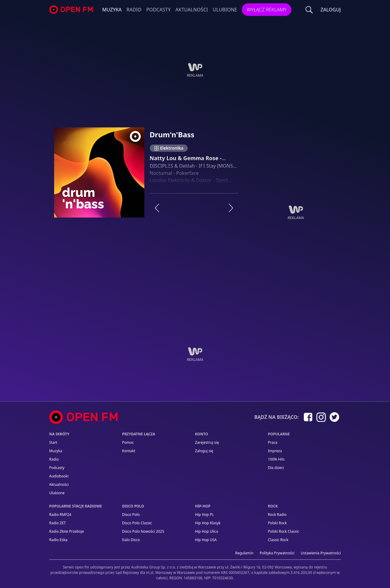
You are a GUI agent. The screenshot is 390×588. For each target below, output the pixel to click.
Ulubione (225, 10)
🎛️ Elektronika (169, 148)
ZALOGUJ (331, 10)
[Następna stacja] (231, 208)
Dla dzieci (276, 468)
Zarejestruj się (207, 442)
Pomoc (128, 442)
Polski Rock (277, 523)
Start (53, 442)
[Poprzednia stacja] (157, 208)
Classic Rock (278, 540)
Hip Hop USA (206, 540)
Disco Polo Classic (137, 523)
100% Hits (276, 459)
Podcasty (158, 10)
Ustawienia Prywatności (321, 553)
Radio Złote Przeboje (67, 531)
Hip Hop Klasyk (208, 523)
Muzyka (112, 10)
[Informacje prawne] (195, 570)
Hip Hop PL (205, 515)
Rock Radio (277, 515)
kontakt (129, 451)
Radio (134, 10)
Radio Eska (58, 540)
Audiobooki (59, 476)
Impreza (275, 451)
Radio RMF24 (60, 515)
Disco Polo (131, 515)
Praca (273, 442)
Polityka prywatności (277, 553)
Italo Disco (131, 540)
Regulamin (244, 553)
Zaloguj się (204, 451)
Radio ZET (58, 523)
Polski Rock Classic (284, 531)
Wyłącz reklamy (266, 10)
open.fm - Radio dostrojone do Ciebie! (72, 10)
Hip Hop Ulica (207, 531)
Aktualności (192, 10)
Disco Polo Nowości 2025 (143, 531)
